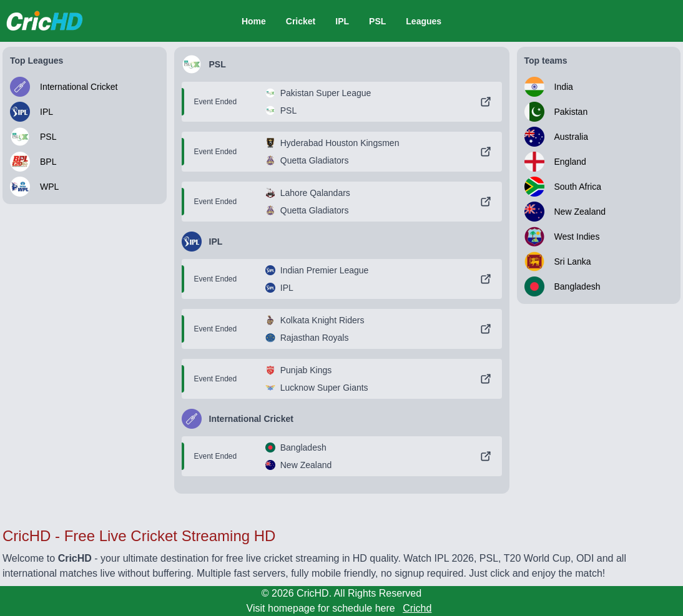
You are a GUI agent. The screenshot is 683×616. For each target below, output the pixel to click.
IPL (342, 21)
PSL (377, 21)
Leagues (424, 21)
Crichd (417, 608)
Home (254, 21)
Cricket (301, 21)
